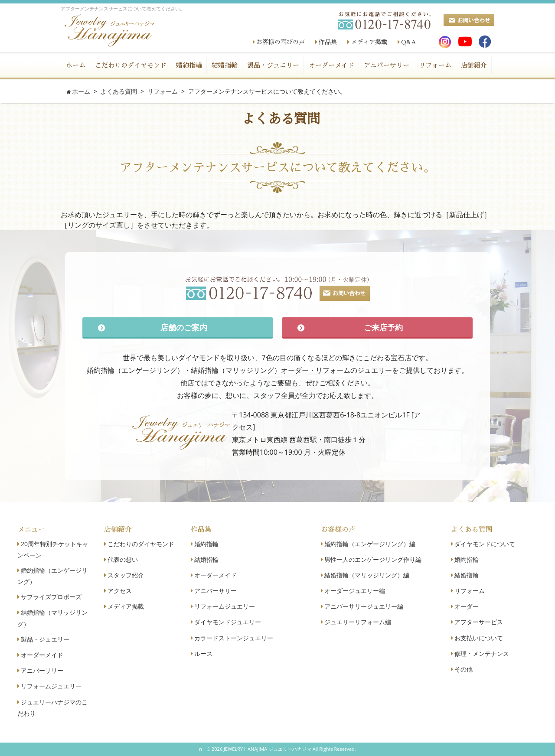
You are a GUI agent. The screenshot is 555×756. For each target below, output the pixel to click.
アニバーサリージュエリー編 (364, 606)
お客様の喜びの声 (281, 42)
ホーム (76, 65)
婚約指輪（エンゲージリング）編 (370, 544)
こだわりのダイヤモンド (131, 65)
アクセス (120, 591)
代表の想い (123, 559)
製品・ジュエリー (273, 65)
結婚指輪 (225, 65)
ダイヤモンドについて (485, 544)
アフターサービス (479, 622)
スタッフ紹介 (126, 575)
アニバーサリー (387, 65)
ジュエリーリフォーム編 (358, 622)
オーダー (467, 606)
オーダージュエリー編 (355, 591)
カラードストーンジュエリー (234, 638)
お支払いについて (479, 638)
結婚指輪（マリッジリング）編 (367, 575)
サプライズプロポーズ (51, 597)
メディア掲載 (369, 42)
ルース (203, 653)
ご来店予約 (383, 327)
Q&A (409, 42)
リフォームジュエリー (51, 686)
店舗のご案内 (184, 327)
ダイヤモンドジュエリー (228, 622)
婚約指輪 (189, 65)
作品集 (328, 42)
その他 (464, 669)
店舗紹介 (474, 65)
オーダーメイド (331, 65)
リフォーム (435, 65)
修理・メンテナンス (482, 653)
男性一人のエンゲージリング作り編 (373, 559)
